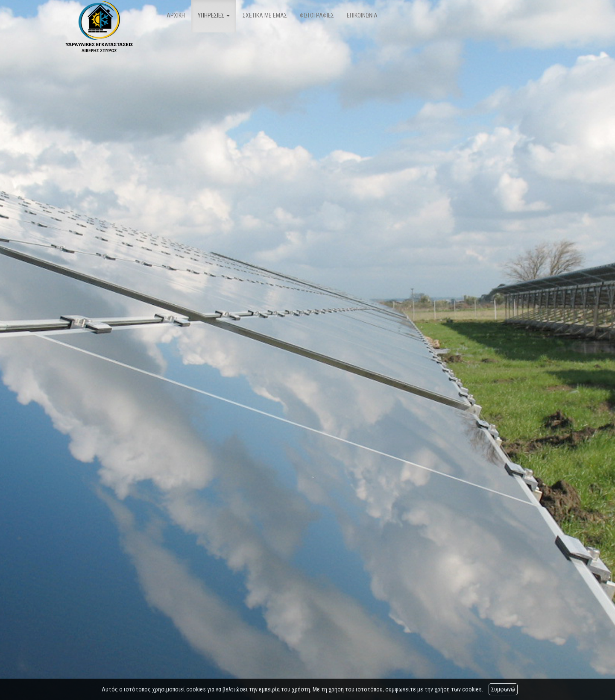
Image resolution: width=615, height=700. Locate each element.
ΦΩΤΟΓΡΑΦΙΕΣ (317, 15)
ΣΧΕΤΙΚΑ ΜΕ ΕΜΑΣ (265, 15)
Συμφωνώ (503, 689)
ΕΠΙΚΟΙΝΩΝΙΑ (362, 15)
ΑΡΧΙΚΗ (176, 15)
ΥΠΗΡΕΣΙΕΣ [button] (214, 15)
